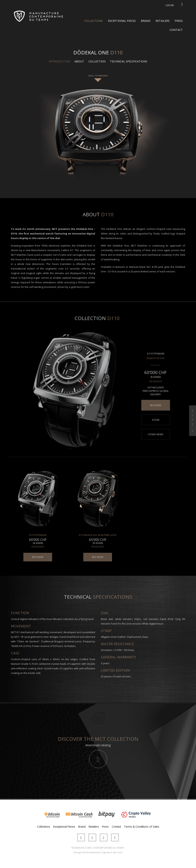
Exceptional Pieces (122, 21)
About (79, 61)
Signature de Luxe (112, 852)
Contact (176, 30)
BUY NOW (153, 405)
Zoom (153, 420)
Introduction (59, 61)
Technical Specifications (129, 61)
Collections (94, 21)
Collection (97, 61)
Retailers (163, 21)
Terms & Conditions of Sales (142, 827)
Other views (153, 434)
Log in (170, 5)
